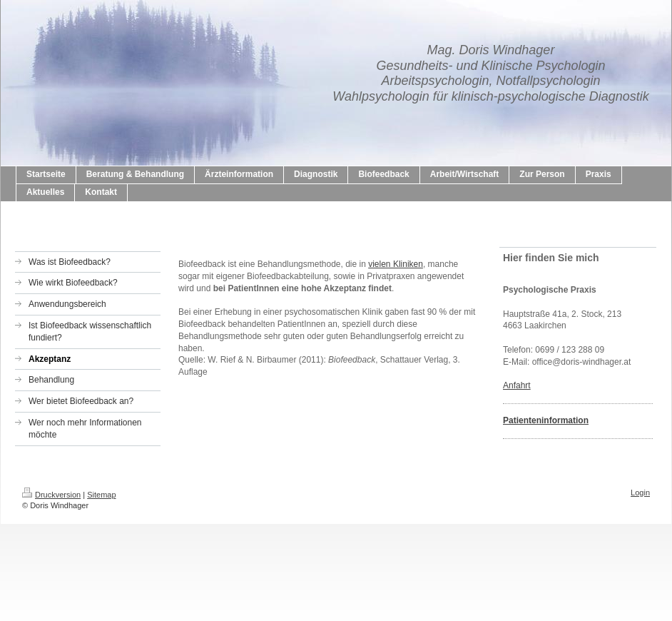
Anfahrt (517, 385)
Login (640, 493)
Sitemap (101, 495)
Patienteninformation (546, 420)
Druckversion (51, 495)
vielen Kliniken (396, 264)
